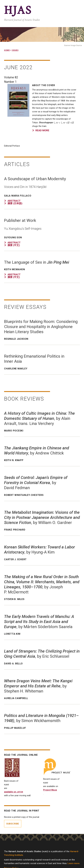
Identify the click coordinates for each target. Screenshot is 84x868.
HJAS (18, 10)
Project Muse (50, 790)
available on (14, 792)
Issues (15, 50)
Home (7, 50)
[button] (18, 116)
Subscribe (13, 824)
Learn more (73, 863)
